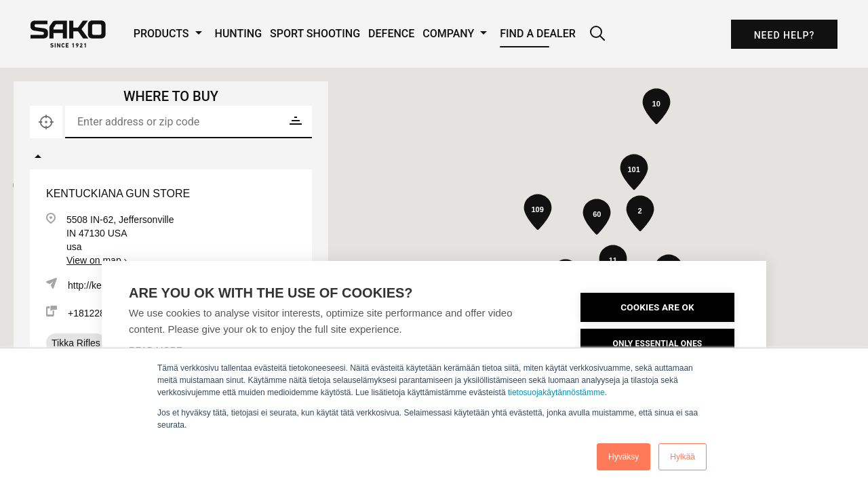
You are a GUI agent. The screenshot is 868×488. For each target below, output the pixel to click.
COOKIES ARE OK (657, 307)
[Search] (597, 34)
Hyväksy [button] (624, 457)
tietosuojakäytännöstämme (556, 392)
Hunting (238, 34)
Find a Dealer (538, 34)
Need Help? (785, 35)
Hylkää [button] (683, 457)
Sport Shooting (315, 34)
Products (170, 33)
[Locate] (46, 122)
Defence (391, 34)
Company (457, 33)
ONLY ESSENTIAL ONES (658, 344)
